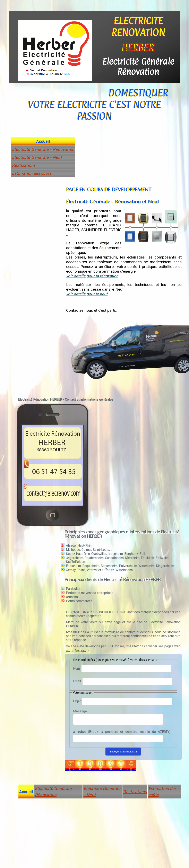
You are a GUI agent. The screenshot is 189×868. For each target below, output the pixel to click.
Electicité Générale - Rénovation (43, 149)
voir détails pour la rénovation (92, 276)
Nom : (77, 668)
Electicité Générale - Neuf (37, 157)
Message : (123, 711)
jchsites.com (77, 650)
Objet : (78, 701)
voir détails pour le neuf (87, 294)
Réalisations (24, 165)
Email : (78, 681)
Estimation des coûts (32, 173)
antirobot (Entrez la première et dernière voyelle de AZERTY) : (123, 733)
